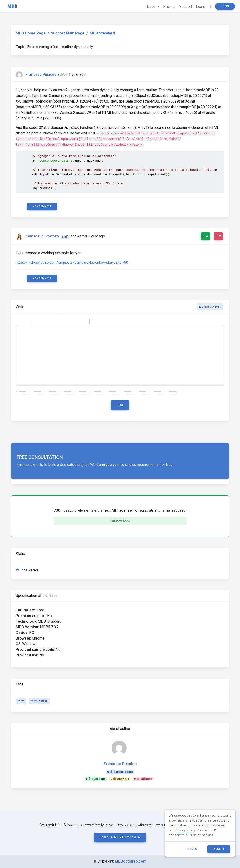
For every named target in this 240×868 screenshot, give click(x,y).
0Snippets (143, 779)
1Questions (96, 779)
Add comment (42, 206)
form (21, 701)
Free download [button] (120, 521)
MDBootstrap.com (131, 861)
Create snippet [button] (210, 307)
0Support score (120, 772)
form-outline (39, 701)
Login (225, 6)
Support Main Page (68, 33)
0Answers (120, 779)
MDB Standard (102, 33)
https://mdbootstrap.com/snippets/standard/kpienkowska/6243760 (72, 262)
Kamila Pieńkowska (42, 236)
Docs (152, 6)
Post (120, 405)
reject (194, 849)
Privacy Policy (185, 830)
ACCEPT (219, 849)
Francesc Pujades (41, 74)
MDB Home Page (31, 33)
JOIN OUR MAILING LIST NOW (120, 837)
